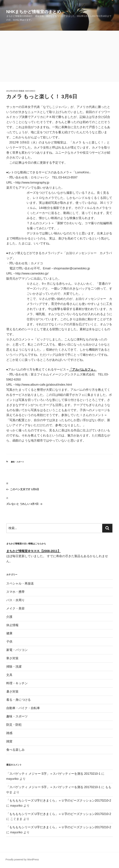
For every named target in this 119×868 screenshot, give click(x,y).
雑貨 (9, 741)
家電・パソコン (17, 650)
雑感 (9, 733)
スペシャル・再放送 (20, 583)
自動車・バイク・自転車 (23, 708)
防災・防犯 (14, 725)
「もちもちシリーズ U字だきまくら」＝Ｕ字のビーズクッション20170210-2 (59, 801)
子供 (9, 642)
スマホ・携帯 (15, 592)
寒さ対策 (12, 658)
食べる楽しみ (15, 750)
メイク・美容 (15, 608)
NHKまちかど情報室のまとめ (34, 12)
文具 (9, 675)
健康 (9, 633)
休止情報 (12, 625)
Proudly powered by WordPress (22, 860)
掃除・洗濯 (14, 667)
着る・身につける (19, 700)
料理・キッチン (17, 683)
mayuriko (30, 91)
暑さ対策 (12, 692)
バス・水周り (15, 600)
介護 (9, 617)
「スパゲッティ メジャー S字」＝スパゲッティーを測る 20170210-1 (53, 774)
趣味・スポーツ (17, 462)
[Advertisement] (59, 56)
